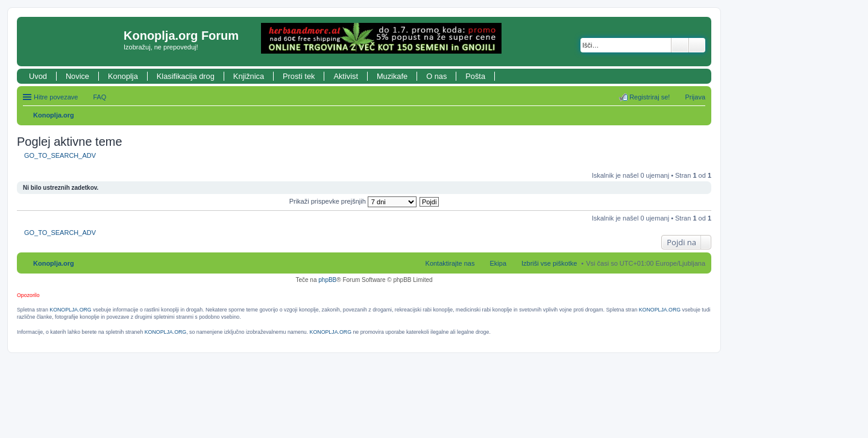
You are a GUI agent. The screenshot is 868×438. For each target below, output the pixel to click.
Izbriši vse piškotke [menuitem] (549, 263)
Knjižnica (249, 76)
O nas (436, 76)
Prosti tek (299, 76)
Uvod (38, 76)
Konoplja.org (54, 115)
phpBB (327, 280)
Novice (77, 76)
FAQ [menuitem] (99, 97)
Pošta (475, 76)
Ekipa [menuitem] (498, 263)
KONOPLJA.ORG (70, 310)
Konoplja (123, 76)
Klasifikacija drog (186, 76)
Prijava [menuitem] (695, 97)
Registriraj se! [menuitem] (649, 97)
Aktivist (346, 76)
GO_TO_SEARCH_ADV (60, 155)
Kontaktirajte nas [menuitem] (450, 263)
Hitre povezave (56, 97)
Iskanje (680, 45)
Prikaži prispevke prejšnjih (353, 201)
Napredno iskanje (697, 45)
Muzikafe (392, 76)
